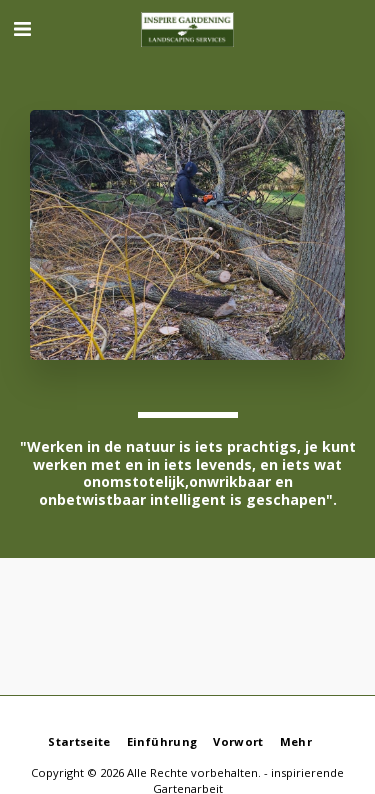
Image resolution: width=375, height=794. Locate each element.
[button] (22, 28)
